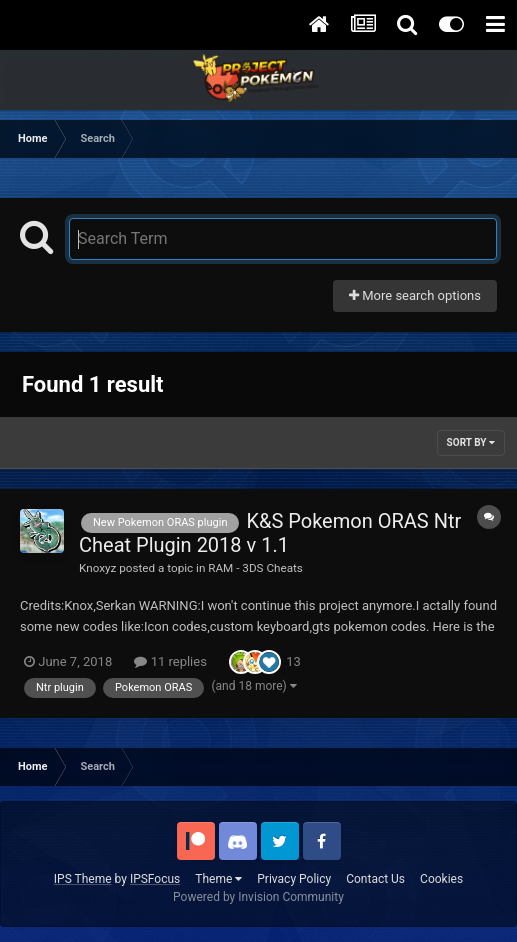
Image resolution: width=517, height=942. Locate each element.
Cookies (441, 879)
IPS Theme (83, 879)
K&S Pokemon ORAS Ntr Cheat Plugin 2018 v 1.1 (270, 533)
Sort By (471, 442)
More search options (415, 295)
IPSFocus (155, 879)
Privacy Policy (294, 879)
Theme (218, 879)
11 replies (170, 661)
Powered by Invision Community (258, 897)
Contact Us (375, 879)
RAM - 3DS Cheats (255, 568)
